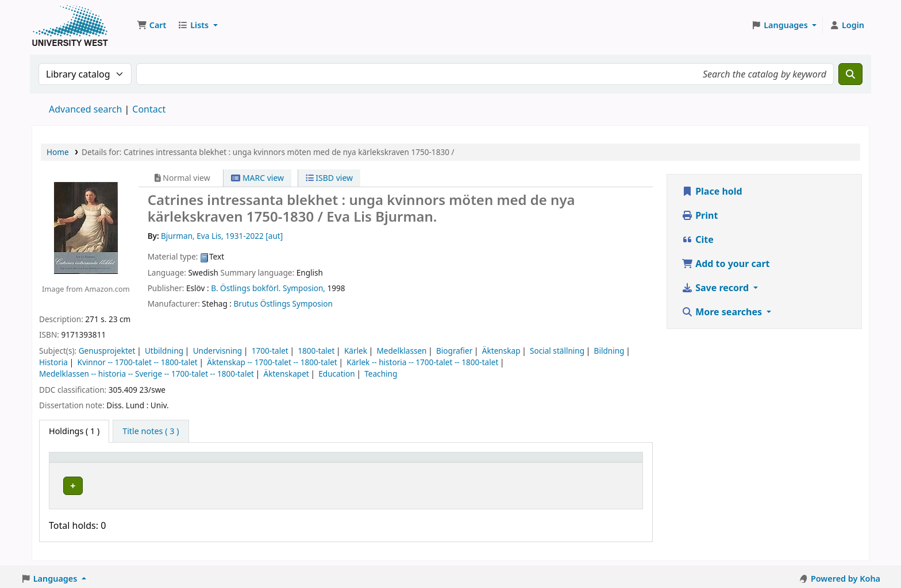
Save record (716, 288)
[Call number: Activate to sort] (385, 462)
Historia (53, 362)
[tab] (151, 431)
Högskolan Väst (188, 484)
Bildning (609, 351)
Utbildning (164, 351)
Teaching (381, 374)
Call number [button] (355, 463)
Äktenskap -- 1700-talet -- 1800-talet (272, 362)
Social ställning (557, 351)
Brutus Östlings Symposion (283, 303)
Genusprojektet (107, 351)
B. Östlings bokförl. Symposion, (268, 288)
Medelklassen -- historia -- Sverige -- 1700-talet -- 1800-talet (147, 374)
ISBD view (329, 178)
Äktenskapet (286, 374)
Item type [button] (74, 463)
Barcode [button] (546, 463)
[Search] (850, 74)
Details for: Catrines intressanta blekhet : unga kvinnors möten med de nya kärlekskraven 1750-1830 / (268, 152)
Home (58, 152)
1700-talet (270, 351)
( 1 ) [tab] (74, 431)
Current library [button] (188, 463)
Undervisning (218, 351)
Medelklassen (401, 351)
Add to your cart (726, 264)
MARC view (257, 178)
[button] (151, 25)
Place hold (712, 191)
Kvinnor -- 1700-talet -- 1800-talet (137, 362)
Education (337, 374)
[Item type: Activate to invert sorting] (101, 462)
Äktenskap (501, 351)
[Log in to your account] (847, 25)
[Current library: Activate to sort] (239, 462)
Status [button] (463, 463)
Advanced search (85, 109)
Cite (698, 239)
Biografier (454, 351)
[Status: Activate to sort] (485, 462)
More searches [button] (723, 312)
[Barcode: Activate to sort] (584, 462)
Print (700, 215)
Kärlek (356, 351)
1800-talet (316, 351)
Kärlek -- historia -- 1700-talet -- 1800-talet (422, 362)
